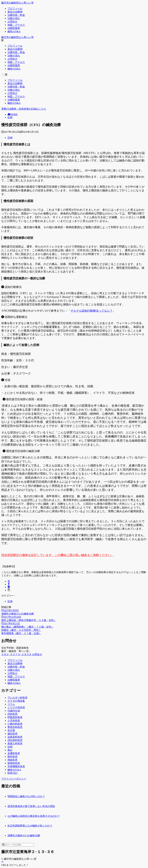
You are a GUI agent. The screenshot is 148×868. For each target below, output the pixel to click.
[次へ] (74, 633)
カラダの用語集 (16, 701)
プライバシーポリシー (14, 779)
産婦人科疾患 (15, 743)
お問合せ (37, 654)
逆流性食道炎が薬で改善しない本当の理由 (31, 806)
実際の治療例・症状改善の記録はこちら (24, 109)
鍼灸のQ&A (14, 683)
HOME (13, 114)
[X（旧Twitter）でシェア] (9, 581)
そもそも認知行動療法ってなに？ (92, 311)
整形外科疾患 (15, 727)
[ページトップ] (2, 862)
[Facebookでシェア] (9, 584)
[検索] (4, 845)
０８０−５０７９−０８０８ (16, 654)
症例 (10, 117)
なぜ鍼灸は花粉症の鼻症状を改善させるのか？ (34, 816)
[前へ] (74, 630)
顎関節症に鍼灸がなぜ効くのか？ (26, 796)
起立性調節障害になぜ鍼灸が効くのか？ (30, 826)
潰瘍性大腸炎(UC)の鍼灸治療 (24, 835)
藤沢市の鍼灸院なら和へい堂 (17, 3)
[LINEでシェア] (9, 587)
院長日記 (12, 773)
